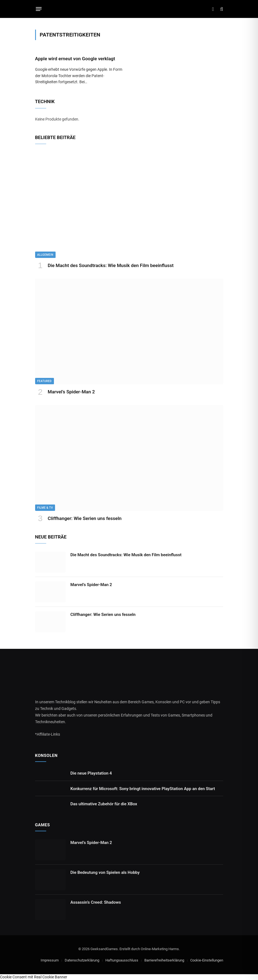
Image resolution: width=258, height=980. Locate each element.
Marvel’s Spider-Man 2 (71, 392)
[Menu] (39, 9)
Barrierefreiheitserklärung (164, 960)
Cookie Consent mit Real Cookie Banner (34, 977)
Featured (45, 381)
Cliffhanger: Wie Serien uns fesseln (85, 518)
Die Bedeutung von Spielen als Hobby (105, 872)
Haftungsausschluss (122, 960)
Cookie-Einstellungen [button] (207, 960)
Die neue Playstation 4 (91, 773)
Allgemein (45, 255)
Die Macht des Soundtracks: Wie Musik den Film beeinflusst (111, 265)
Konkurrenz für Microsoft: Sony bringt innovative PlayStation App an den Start (143, 789)
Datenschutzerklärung (82, 960)
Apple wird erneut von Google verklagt (75, 59)
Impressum (50, 960)
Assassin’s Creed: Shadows (96, 902)
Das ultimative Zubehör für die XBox (104, 804)
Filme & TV (45, 508)
